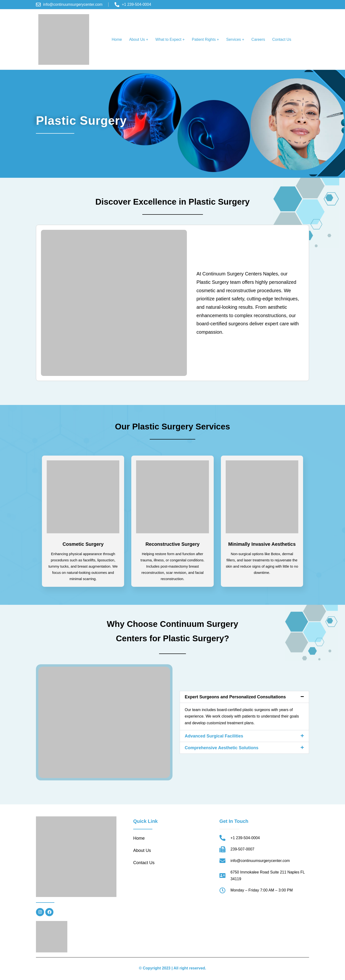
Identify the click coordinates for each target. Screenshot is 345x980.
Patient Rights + (205, 39)
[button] (139, 40)
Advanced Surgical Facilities (214, 736)
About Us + (139, 39)
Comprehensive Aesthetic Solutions (221, 748)
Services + (235, 39)
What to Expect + (170, 39)
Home (117, 39)
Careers (258, 39)
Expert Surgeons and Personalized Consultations (235, 697)
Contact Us (282, 39)
